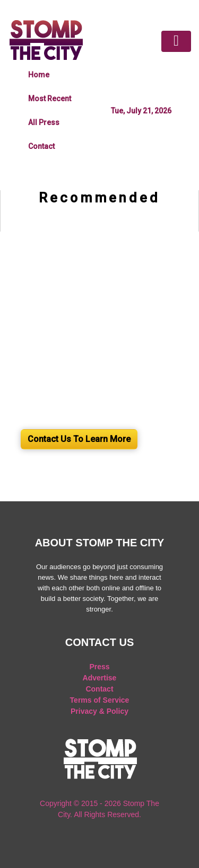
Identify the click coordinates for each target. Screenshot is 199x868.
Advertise (100, 678)
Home (39, 75)
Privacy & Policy (99, 711)
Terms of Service (100, 700)
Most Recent (50, 99)
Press (99, 667)
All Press (44, 122)
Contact (41, 146)
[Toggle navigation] (176, 41)
